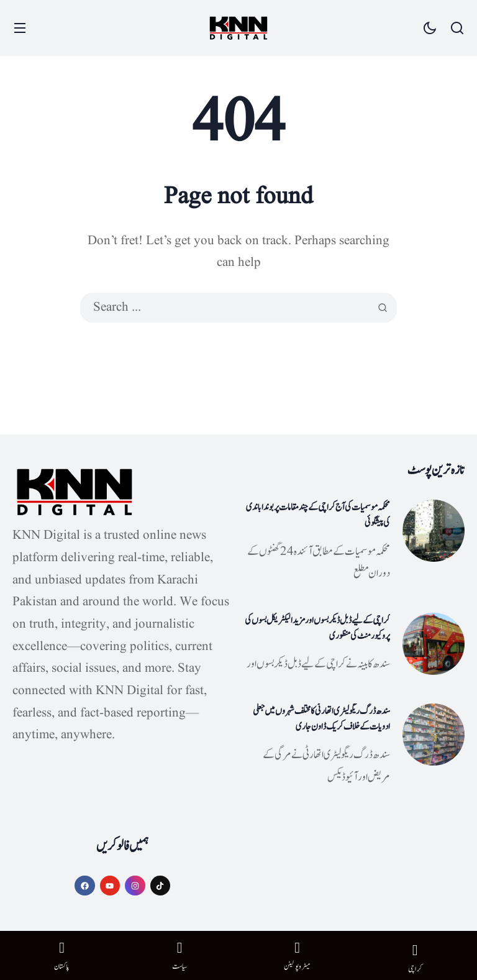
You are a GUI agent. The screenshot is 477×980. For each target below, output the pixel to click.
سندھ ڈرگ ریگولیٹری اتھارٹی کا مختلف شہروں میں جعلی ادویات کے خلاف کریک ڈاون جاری (321, 719)
